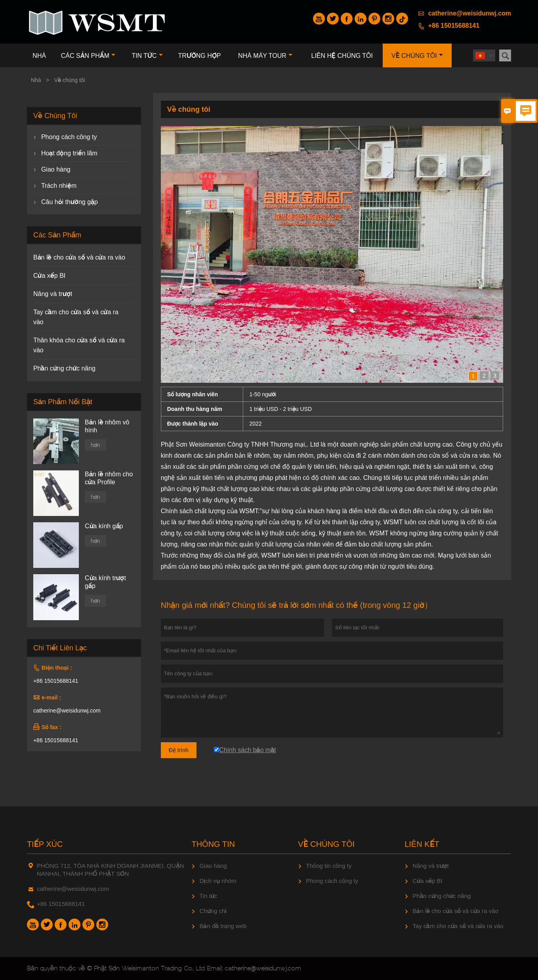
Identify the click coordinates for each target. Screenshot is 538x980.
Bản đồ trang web (223, 926)
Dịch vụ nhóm (218, 881)
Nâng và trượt (53, 294)
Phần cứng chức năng (64, 368)
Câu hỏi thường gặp (70, 202)
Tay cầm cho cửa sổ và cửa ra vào (458, 926)
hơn (95, 445)
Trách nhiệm (59, 186)
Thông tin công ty (329, 866)
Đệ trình (179, 750)
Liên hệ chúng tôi (342, 56)
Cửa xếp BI (49, 276)
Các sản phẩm (88, 56)
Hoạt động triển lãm (69, 153)
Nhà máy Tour (265, 56)
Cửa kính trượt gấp (105, 582)
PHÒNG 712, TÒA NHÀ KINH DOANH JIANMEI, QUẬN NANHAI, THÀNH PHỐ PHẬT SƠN (110, 870)
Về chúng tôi (417, 56)
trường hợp (199, 56)
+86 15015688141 (454, 26)
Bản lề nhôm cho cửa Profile (109, 478)
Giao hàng (56, 169)
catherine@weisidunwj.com (470, 13)
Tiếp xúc (45, 844)
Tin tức (147, 56)
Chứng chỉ (213, 911)
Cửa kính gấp (104, 526)
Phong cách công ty (69, 137)
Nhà (39, 56)
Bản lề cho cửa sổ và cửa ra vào (79, 257)
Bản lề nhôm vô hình (107, 426)
